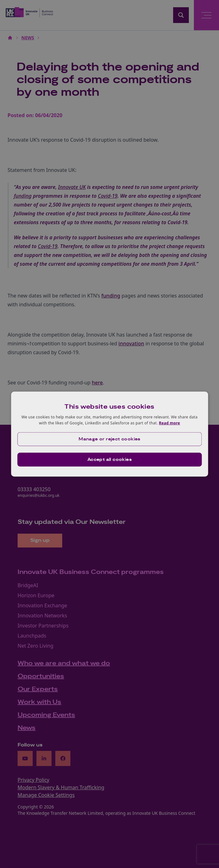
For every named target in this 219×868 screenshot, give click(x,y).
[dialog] (109, 434)
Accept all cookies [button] (109, 460)
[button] (109, 439)
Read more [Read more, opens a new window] (170, 423)
